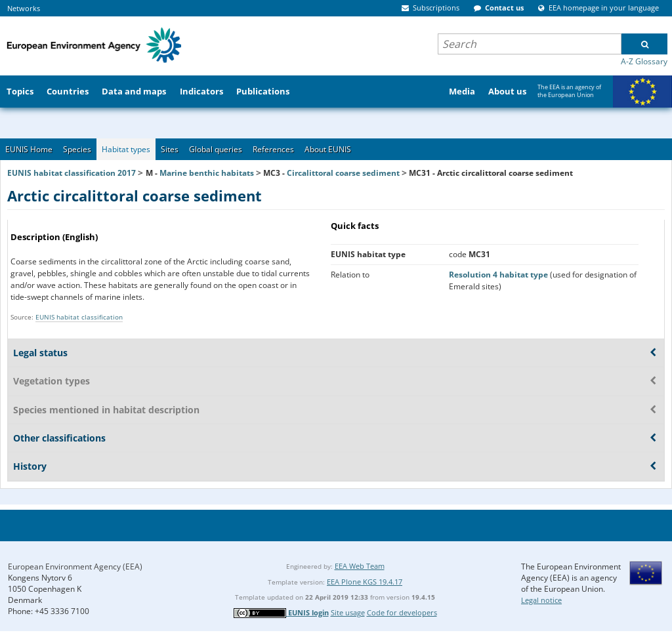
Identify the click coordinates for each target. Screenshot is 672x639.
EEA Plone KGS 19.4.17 (365, 582)
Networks (24, 8)
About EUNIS (328, 149)
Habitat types (126, 149)
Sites (170, 149)
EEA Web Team (360, 566)
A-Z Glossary (644, 61)
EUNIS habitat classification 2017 (72, 173)
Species (77, 149)
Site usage (348, 612)
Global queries (216, 149)
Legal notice (541, 600)
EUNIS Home (29, 149)
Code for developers (402, 612)
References (273, 149)
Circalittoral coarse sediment (343, 173)
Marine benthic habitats (207, 173)
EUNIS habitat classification (79, 317)
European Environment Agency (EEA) (75, 567)
